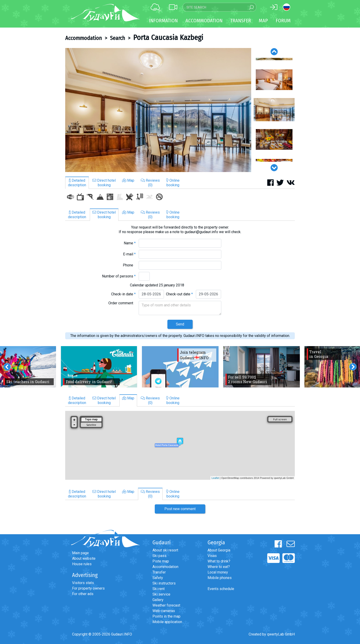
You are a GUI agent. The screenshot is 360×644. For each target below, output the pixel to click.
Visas (212, 556)
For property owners (88, 588)
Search (118, 38)
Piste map (161, 561)
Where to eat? (219, 567)
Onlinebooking (173, 183)
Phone (129, 265)
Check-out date (179, 294)
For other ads (83, 594)
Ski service (161, 594)
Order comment (122, 303)
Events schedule (221, 589)
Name (130, 243)
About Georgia (219, 550)
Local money (218, 572)
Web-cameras (164, 611)
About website (84, 558)
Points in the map (166, 616)
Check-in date (123, 294)
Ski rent (159, 589)
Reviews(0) (150, 183)
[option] (158, 110)
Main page (80, 553)
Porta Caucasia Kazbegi (168, 37)
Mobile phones (220, 578)
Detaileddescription (77, 183)
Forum (283, 21)
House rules (82, 564)
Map (263, 21)
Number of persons (119, 276)
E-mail (129, 254)
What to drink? (219, 561)
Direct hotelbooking (104, 183)
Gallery (158, 600)
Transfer (159, 572)
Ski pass (159, 556)
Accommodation (84, 38)
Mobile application (167, 622)
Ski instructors (164, 583)
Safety (158, 578)
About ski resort (165, 550)
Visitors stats (83, 583)
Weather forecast (166, 605)
